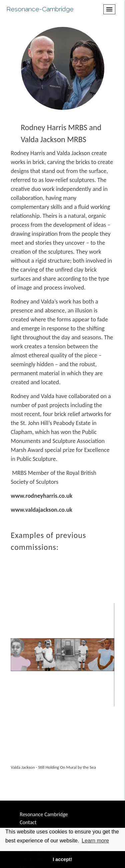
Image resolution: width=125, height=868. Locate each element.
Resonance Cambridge (44, 814)
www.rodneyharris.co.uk (41, 496)
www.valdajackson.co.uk (41, 510)
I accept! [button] (62, 859)
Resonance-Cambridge (40, 9)
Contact (28, 822)
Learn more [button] (95, 841)
